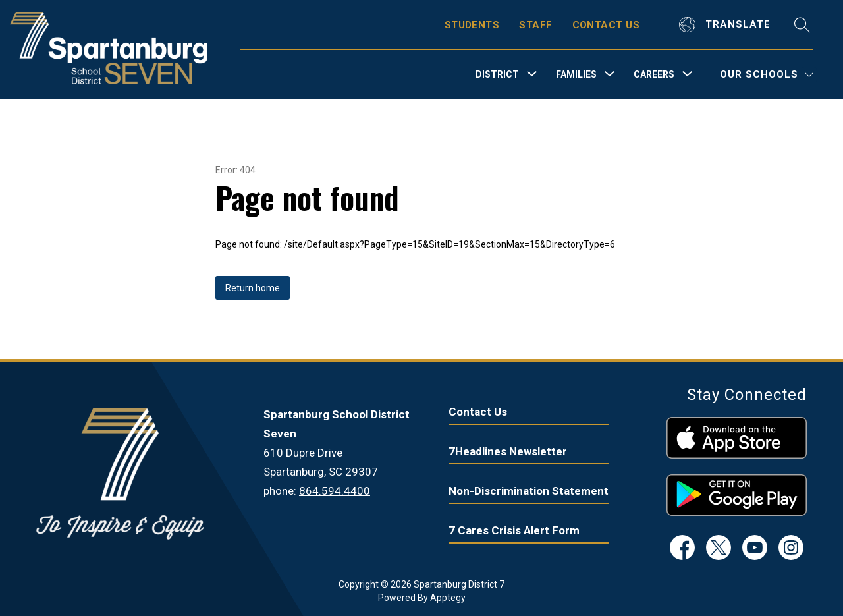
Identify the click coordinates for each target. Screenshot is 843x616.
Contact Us (478, 412)
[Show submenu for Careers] (654, 74)
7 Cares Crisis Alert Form (514, 530)
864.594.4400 (335, 491)
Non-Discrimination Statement (529, 491)
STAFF (535, 25)
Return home (253, 288)
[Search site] (802, 25)
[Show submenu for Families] (576, 74)
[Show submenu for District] (497, 74)
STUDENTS (472, 25)
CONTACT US (606, 25)
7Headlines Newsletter (508, 451)
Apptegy (448, 598)
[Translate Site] (726, 25)
